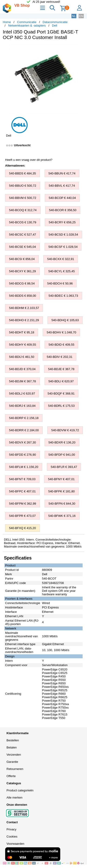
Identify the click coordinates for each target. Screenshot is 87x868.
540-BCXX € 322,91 (61, 259)
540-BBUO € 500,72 (23, 186)
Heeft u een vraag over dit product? (29, 160)
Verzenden (14, 755)
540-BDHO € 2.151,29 (24, 320)
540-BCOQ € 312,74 (23, 210)
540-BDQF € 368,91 (61, 394)
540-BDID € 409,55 (61, 345)
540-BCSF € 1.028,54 (63, 247)
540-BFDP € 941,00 (62, 455)
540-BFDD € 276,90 (23, 455)
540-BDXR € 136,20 (62, 442)
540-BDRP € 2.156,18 (24, 418)
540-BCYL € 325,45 (61, 271)
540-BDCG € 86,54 (22, 283)
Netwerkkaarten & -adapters (27, 25)
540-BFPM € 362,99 (23, 504)
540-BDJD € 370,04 (22, 369)
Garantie (12, 762)
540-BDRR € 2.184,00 (24, 430)
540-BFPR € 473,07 (22, 516)
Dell (55, 25)
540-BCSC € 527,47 (23, 235)
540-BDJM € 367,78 (23, 381)
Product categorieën (20, 790)
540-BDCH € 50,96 (60, 283)
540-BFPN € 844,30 (62, 504)
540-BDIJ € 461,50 (22, 357)
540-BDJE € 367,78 (61, 369)
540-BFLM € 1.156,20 (24, 467)
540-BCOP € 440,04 (62, 198)
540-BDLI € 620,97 (61, 381)
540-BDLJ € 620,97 (22, 394)
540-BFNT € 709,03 (22, 479)
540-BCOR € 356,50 (63, 210)
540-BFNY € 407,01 (61, 479)
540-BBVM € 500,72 (23, 198)
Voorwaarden (15, 844)
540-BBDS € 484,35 (23, 173)
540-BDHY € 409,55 (23, 345)
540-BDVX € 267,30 (23, 442)
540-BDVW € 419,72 (65, 430)
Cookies (12, 837)
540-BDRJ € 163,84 (22, 406)
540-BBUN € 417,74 (62, 173)
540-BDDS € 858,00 (23, 296)
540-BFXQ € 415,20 (23, 528)
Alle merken (14, 798)
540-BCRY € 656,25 (62, 222)
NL (74, 16)
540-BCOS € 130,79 (23, 222)
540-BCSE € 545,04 (23, 247)
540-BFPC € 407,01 (22, 491)
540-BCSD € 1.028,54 (63, 235)
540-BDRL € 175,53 (61, 406)
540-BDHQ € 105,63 (65, 320)
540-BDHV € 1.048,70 (61, 332)
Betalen (12, 747)
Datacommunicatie (55, 22)
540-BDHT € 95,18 (22, 332)
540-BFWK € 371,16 (62, 516)
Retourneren (15, 769)
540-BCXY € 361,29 (22, 271)
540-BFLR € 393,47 (64, 467)
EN (81, 16)
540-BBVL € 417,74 (62, 186)
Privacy (11, 829)
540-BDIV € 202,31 (60, 357)
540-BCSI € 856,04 (22, 259)
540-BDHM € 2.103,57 (24, 308)
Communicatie (27, 22)
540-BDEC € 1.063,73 (63, 296)
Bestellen (13, 740)
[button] (80, 48)
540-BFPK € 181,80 (61, 491)
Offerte (11, 776)
